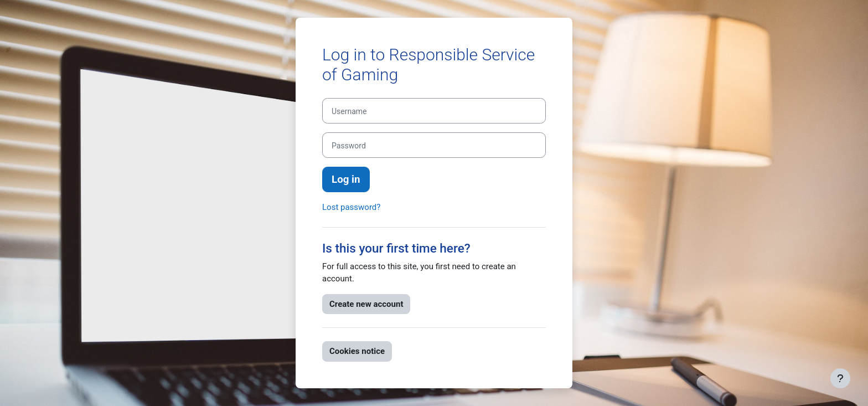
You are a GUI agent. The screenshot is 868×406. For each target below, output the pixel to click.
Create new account (366, 304)
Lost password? (351, 207)
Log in (346, 179)
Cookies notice (357, 351)
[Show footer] (840, 378)
